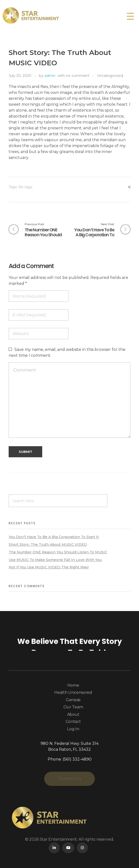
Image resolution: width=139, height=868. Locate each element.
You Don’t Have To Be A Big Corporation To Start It (54, 537)
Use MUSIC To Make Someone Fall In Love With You (55, 560)
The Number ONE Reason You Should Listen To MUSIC (58, 552)
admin (50, 76)
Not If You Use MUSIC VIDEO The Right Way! (49, 567)
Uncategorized (110, 76)
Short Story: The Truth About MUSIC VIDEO (48, 545)
